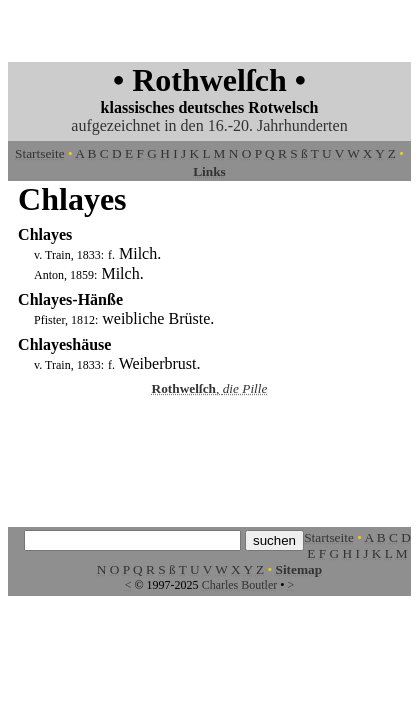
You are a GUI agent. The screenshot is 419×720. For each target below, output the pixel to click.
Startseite (40, 153)
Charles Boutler (240, 585)
